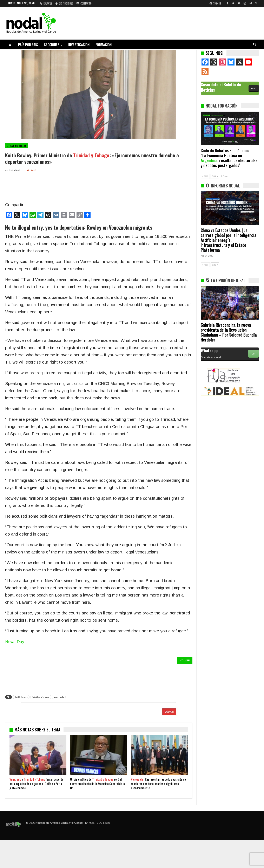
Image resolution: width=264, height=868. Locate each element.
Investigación (79, 45)
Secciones (52, 45)
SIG (215, 176)
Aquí (254, 88)
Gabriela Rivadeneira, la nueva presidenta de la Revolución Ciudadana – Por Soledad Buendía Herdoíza (229, 332)
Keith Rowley (21, 697)
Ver (253, 354)
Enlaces (46, 3)
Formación (104, 45)
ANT (205, 176)
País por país (28, 45)
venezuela (59, 697)
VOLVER (185, 661)
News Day (15, 642)
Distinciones (64, 3)
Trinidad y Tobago (41, 697)
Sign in (215, 3)
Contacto (84, 3)
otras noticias (17, 146)
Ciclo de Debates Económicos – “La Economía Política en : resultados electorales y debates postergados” (229, 158)
